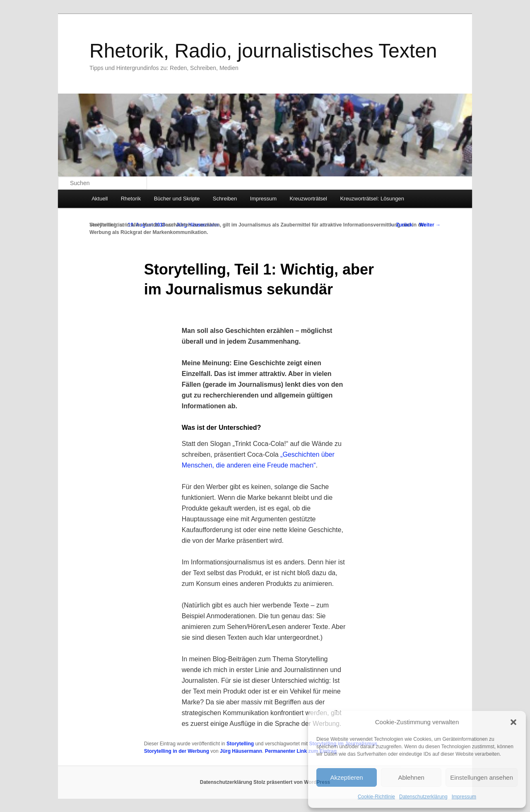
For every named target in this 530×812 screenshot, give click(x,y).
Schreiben (225, 199)
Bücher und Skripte (177, 199)
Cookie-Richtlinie (376, 797)
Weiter (430, 225)
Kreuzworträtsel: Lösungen (372, 199)
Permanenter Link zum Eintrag (301, 751)
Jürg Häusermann (241, 751)
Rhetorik (131, 199)
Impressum (464, 797)
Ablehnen (411, 777)
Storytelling (240, 744)
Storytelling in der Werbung (177, 751)
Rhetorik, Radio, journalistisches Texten (263, 51)
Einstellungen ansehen (482, 777)
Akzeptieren (346, 777)
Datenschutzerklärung (423, 797)
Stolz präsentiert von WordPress (292, 782)
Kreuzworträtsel (308, 199)
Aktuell (100, 199)
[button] (513, 722)
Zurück (401, 225)
